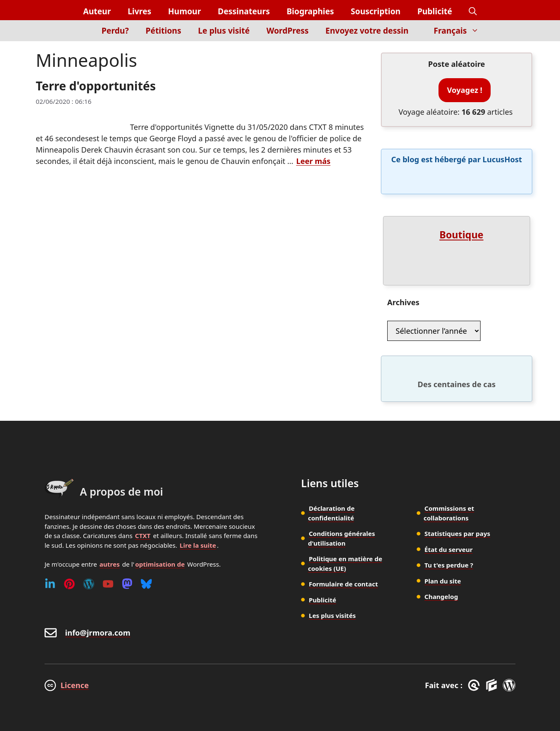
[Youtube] (108, 584)
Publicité (435, 11)
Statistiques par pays (458, 533)
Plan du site (443, 581)
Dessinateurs (244, 11)
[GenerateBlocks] (493, 685)
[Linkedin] (50, 584)
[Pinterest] (69, 584)
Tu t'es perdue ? (449, 565)
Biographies (310, 11)
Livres (140, 11)
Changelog (441, 596)
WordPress (288, 31)
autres (110, 564)
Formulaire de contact (344, 584)
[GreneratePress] (475, 685)
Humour (185, 11)
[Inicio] (79, 36)
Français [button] (461, 31)
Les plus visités (333, 615)
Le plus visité (224, 31)
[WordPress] (89, 584)
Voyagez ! (465, 90)
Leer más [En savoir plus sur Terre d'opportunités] (313, 161)
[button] (473, 12)
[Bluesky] (146, 584)
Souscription (375, 11)
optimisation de (160, 564)
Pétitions (163, 31)
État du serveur (449, 549)
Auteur (97, 11)
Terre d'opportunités (96, 86)
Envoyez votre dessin (367, 31)
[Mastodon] (127, 584)
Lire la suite (198, 545)
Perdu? (115, 31)
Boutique (461, 235)
